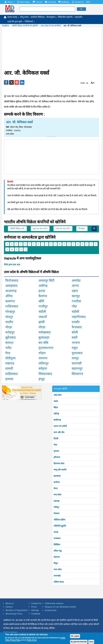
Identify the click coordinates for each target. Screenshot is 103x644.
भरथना (76, 343)
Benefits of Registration (17, 610)
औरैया (9, 296)
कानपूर (76, 296)
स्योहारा (43, 369)
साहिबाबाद (11, 374)
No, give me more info (79, 642)
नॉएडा (9, 327)
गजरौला (76, 301)
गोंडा (74, 306)
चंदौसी (75, 312)
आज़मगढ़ (11, 291)
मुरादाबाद (77, 353)
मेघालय (56, 513)
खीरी (41, 301)
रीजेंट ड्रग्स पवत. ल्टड (12, 265)
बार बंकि (43, 343)
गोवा (55, 445)
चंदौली (42, 312)
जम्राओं (43, 317)
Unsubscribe (51, 610)
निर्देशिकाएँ (30, 22)
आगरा (75, 286)
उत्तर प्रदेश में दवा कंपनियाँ (51, 26)
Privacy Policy (15, 640)
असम (56, 401)
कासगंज (10, 301)
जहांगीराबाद (79, 317)
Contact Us (78, 2)
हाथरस (9, 379)
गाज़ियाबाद (12, 306)
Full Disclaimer (10, 632)
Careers (37, 2)
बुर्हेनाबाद (10, 338)
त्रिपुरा (56, 563)
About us (10, 603)
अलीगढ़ (43, 286)
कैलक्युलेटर (52, 17)
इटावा (42, 291)
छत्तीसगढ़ (57, 420)
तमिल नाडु (58, 551)
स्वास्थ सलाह (13, 17)
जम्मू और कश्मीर (60, 470)
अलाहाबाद (11, 286)
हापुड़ (42, 379)
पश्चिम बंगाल (59, 582)
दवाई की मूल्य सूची (16, 22)
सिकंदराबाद (45, 374)
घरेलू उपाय (25, 17)
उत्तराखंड (57, 576)
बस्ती (75, 338)
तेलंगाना (57, 557)
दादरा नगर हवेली (60, 426)
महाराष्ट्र (56, 501)
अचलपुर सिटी (46, 281)
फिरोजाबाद (12, 281)
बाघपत (9, 343)
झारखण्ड (57, 476)
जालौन (9, 322)
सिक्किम (57, 545)
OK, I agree (75, 636)
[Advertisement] (51, 49)
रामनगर (43, 358)
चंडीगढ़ (56, 414)
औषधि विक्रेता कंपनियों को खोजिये (25, 26)
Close (91, 642)
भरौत (8, 348)
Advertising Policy (14, 614)
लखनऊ (10, 363)
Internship (50, 2)
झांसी (42, 322)
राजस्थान (57, 538)
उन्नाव (75, 291)
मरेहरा (42, 353)
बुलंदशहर (44, 338)
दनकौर (76, 322)
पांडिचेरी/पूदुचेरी (60, 526)
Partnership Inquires (54, 603)
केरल (56, 488)
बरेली (75, 332)
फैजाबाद (77, 327)
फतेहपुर (10, 332)
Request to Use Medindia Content (60, 607)
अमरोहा (76, 281)
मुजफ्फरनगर (46, 348)
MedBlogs (64, 2)
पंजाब (56, 532)
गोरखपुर (10, 312)
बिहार (56, 407)
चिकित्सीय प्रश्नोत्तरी (66, 17)
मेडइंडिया (5, 26)
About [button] (10, 2)
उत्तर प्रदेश (58, 569)
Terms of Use (32, 640)
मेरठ (8, 353)
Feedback (36, 614)
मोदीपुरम (10, 358)
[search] (47, 9)
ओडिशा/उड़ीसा (59, 520)
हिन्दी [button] (89, 2)
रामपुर (75, 358)
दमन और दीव (59, 432)
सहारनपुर (77, 369)
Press (34, 607)
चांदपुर (9, 317)
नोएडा (42, 327)
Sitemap (35, 610)
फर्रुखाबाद (45, 332)
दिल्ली (56, 439)
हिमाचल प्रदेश (59, 463)
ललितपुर (44, 363)
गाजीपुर (43, 306)
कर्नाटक (57, 482)
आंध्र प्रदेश (58, 395)
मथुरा (75, 348)
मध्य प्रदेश (57, 495)
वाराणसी (77, 363)
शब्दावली (79, 17)
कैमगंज (43, 296)
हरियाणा (57, 457)
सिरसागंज (77, 374)
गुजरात (56, 451)
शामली (9, 369)
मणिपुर (56, 507)
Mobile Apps (23, 2)
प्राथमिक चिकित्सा (38, 17)
